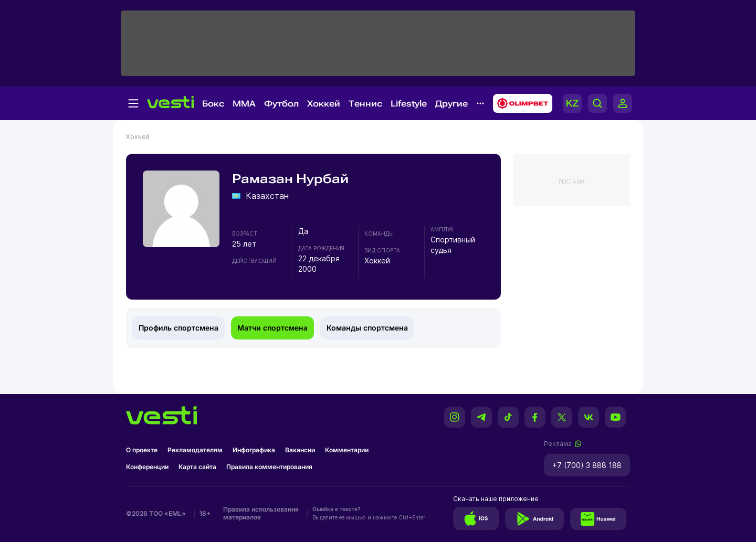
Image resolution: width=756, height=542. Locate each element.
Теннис (365, 104)
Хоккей (324, 104)
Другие (451, 104)
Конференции (147, 467)
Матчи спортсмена (272, 328)
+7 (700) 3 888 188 (587, 465)
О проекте (142, 450)
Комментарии (347, 450)
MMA (244, 104)
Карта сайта (197, 467)
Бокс (213, 104)
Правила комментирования (269, 467)
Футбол (281, 104)
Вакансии (300, 450)
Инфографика (254, 450)
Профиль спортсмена (178, 328)
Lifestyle (409, 104)
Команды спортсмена (367, 328)
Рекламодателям (195, 450)
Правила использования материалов (261, 513)
